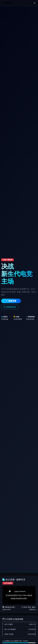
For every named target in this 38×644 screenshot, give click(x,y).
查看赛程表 (10, 307)
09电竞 (6, 3)
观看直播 (11, 301)
